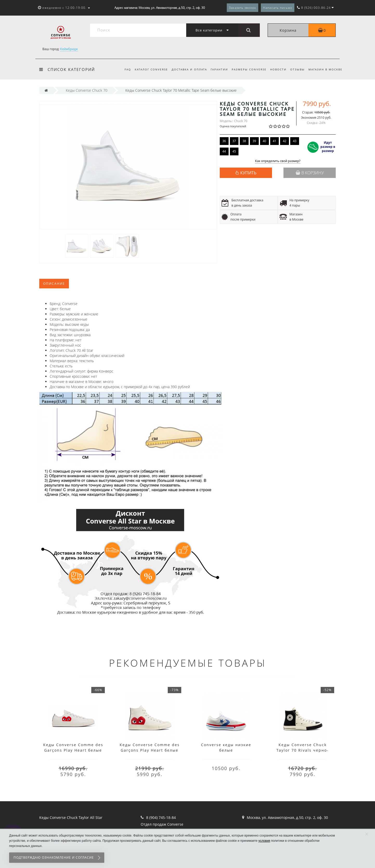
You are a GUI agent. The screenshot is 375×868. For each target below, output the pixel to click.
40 (264, 141)
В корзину (310, 173)
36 (224, 141)
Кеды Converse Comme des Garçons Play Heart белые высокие (150, 750)
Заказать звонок (243, 8)
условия (264, 841)
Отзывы (296, 69)
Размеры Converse (247, 69)
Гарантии (216, 69)
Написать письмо (278, 8)
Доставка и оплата (185, 69)
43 (295, 141)
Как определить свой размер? (278, 161)
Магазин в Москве (325, 69)
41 (275, 141)
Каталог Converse (146, 69)
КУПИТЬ (248, 173)
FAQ (122, 69)
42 (285, 141)
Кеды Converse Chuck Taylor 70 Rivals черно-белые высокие (303, 750)
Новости (277, 69)
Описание (54, 284)
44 (224, 151)
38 (244, 141)
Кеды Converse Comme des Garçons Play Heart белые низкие (73, 750)
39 (254, 141)
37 (234, 141)
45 (234, 151)
